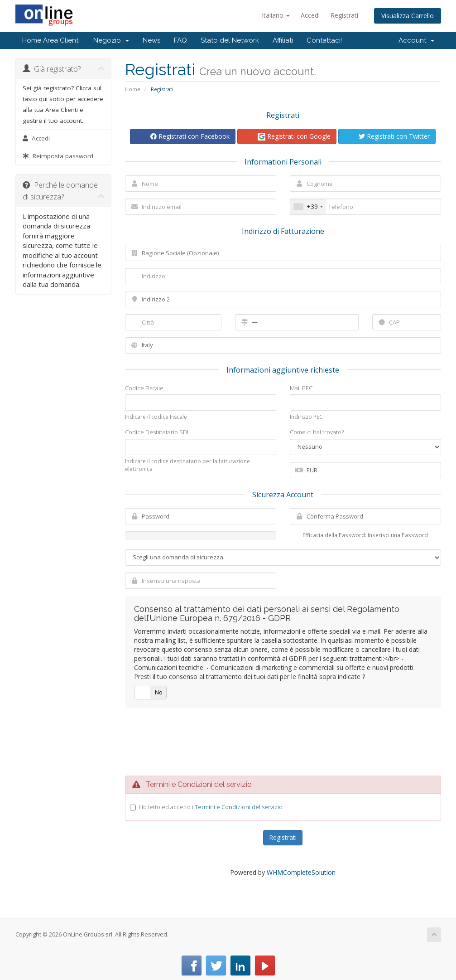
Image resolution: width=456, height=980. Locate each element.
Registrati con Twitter (394, 136)
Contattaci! (324, 40)
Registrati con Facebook (190, 136)
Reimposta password (58, 156)
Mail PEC (301, 388)
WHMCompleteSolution (301, 872)
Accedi (310, 15)
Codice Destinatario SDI (157, 432)
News (151, 40)
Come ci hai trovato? (317, 432)
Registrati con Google (294, 136)
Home (133, 89)
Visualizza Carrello (408, 16)
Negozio (111, 40)
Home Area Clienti (51, 40)
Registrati (344, 15)
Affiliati (283, 40)
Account (416, 40)
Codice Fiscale (144, 388)
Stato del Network (230, 40)
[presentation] (283, 742)
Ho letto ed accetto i (211, 807)
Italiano (276, 15)
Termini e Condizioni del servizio (239, 807)
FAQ (180, 40)
